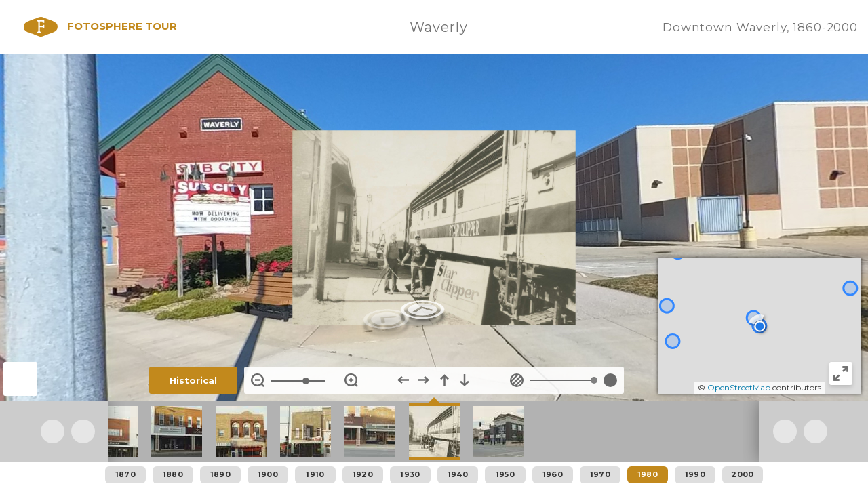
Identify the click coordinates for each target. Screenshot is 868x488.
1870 (125, 474)
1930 (410, 474)
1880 (173, 474)
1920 (363, 474)
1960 (553, 474)
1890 (220, 474)
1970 (600, 474)
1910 (315, 474)
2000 (742, 474)
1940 (458, 474)
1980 (648, 474)
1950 (505, 474)
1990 (695, 474)
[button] (760, 326)
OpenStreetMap (739, 387)
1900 (268, 474)
